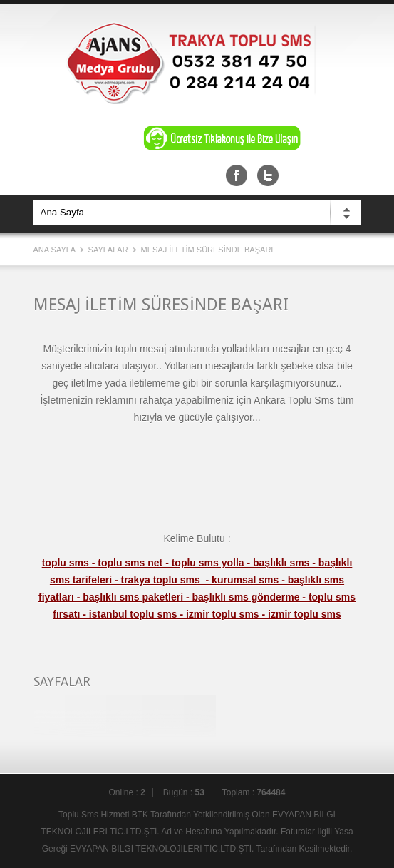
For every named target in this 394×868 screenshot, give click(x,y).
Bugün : (184, 792)
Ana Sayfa (56, 250)
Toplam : (254, 792)
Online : (127, 792)
